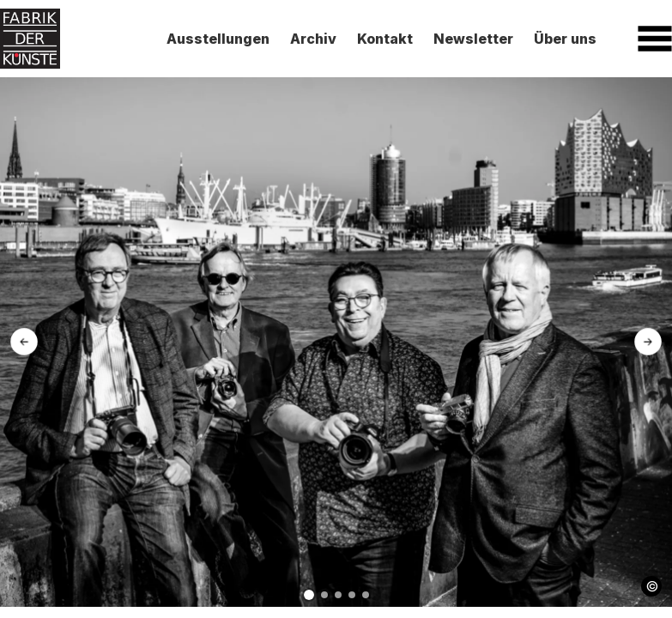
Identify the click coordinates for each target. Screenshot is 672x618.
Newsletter (473, 39)
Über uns (565, 39)
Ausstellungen (218, 39)
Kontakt (385, 39)
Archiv (313, 39)
